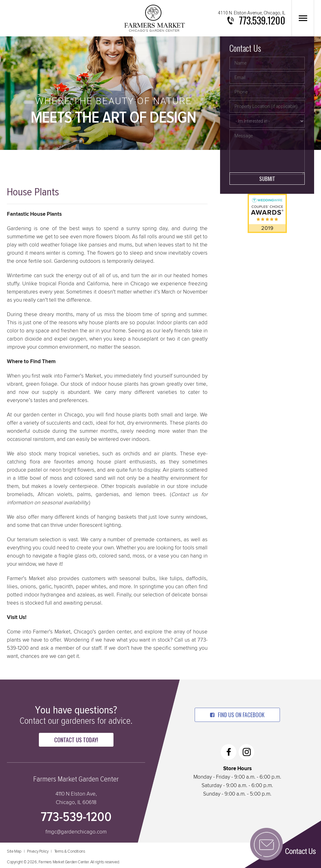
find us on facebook (237, 715)
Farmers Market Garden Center (154, 18)
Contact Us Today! (76, 740)
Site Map (14, 852)
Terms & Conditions (70, 852)
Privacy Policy (38, 852)
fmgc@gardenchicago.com (76, 832)
